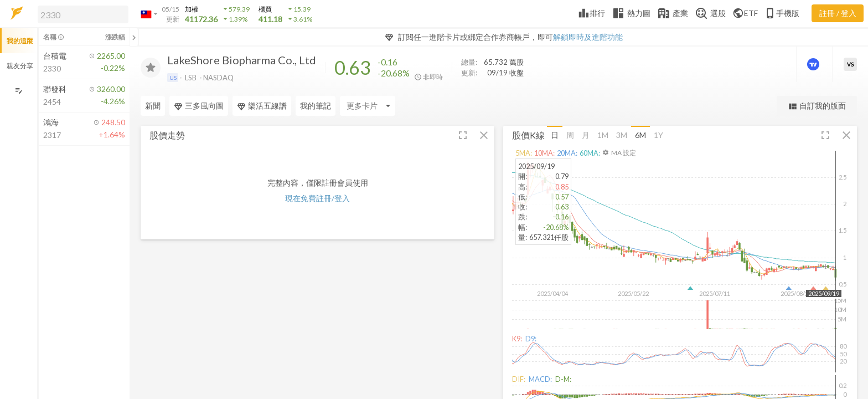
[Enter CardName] (368, 106)
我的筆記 (316, 106)
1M (603, 135)
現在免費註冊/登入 (317, 198)
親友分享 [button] (20, 66)
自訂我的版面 (817, 106)
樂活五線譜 (262, 106)
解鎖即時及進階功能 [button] (588, 37)
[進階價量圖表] (814, 64)
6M (640, 135)
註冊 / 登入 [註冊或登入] (838, 13)
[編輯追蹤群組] (19, 91)
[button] (81, 14)
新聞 (153, 106)
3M (622, 135)
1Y (658, 135)
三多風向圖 (199, 106)
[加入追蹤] (151, 68)
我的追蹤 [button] (20, 41)
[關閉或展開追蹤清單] (134, 37)
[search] (83, 14)
